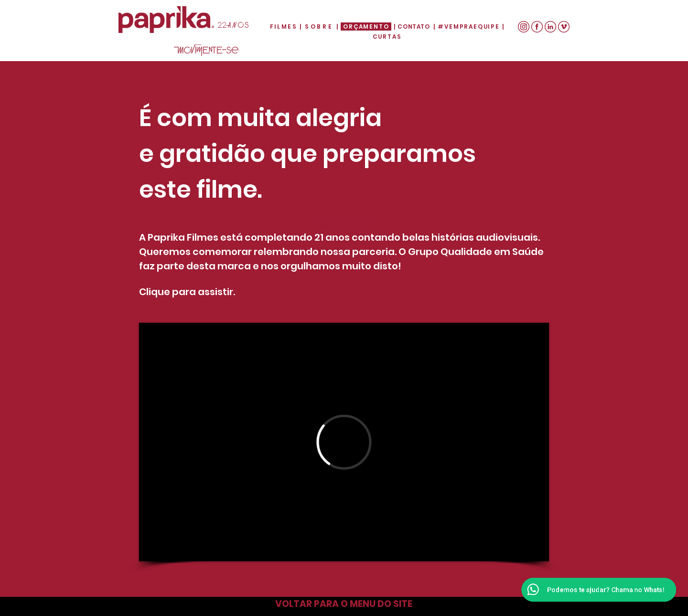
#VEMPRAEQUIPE (468, 27)
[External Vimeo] (344, 442)
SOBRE (321, 27)
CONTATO (414, 27)
